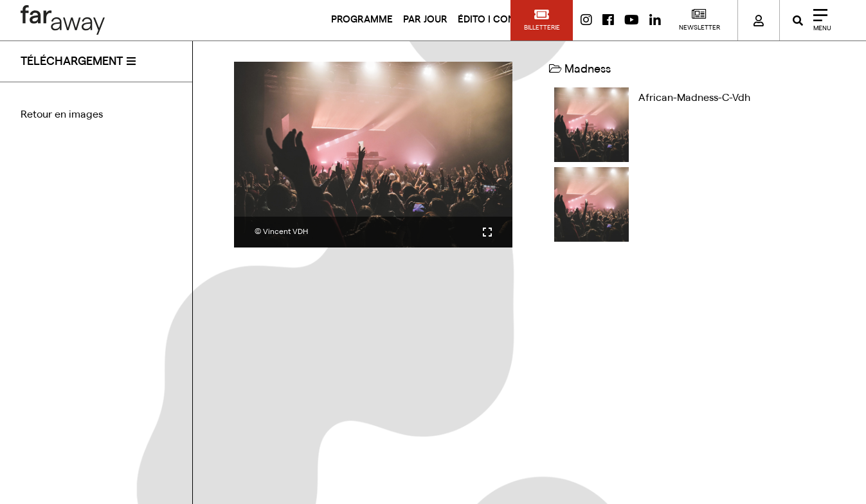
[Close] (818, 20)
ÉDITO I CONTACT (498, 20)
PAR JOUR (425, 20)
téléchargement (72, 61)
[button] (542, 20)
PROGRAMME (362, 20)
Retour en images (62, 114)
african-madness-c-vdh (694, 98)
